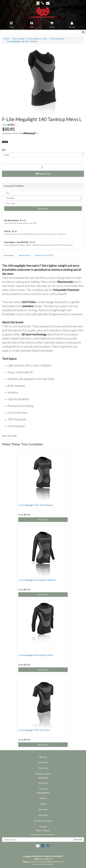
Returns (43, 798)
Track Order (43, 768)
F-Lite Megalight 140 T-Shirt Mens (34, 730)
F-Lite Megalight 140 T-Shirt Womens (36, 505)
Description (9, 255)
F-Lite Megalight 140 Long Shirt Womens (37, 580)
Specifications (25, 255)
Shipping (43, 804)
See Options (43, 520)
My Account (43, 762)
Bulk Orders (43, 809)
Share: (9, 125)
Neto (52, 864)
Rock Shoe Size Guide (43, 821)
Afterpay (43, 826)
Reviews (44, 255)
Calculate (43, 209)
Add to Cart (43, 174)
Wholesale (43, 815)
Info (37, 133)
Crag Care (43, 789)
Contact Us (43, 783)
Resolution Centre (43, 774)
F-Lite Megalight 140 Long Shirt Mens (36, 655)
